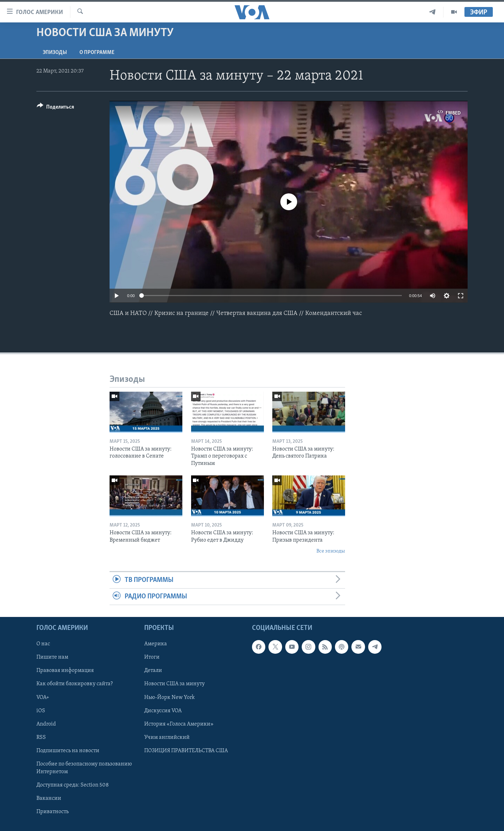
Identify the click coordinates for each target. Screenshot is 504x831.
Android (46, 724)
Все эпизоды (331, 551)
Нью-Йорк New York (169, 698)
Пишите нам (52, 658)
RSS (41, 737)
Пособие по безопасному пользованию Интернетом (84, 768)
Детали (153, 671)
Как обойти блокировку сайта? (75, 684)
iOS (41, 711)
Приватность (52, 812)
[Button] (55, 108)
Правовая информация (65, 671)
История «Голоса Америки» (179, 724)
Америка (156, 644)
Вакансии (49, 798)
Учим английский (167, 737)
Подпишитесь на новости (68, 751)
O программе (97, 53)
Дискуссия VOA (163, 711)
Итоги (152, 658)
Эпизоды (55, 53)
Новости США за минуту (174, 684)
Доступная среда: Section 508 (73, 785)
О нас (43, 644)
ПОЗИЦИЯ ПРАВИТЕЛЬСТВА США (186, 751)
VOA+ (43, 698)
